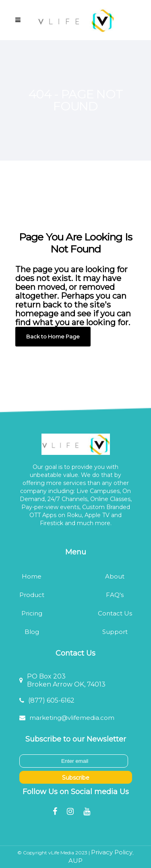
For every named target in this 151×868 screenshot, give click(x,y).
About (115, 576)
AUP (75, 861)
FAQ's (115, 595)
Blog (32, 632)
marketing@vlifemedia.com (72, 718)
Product (32, 595)
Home (32, 576)
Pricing (32, 613)
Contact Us (115, 613)
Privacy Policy (112, 852)
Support (115, 632)
